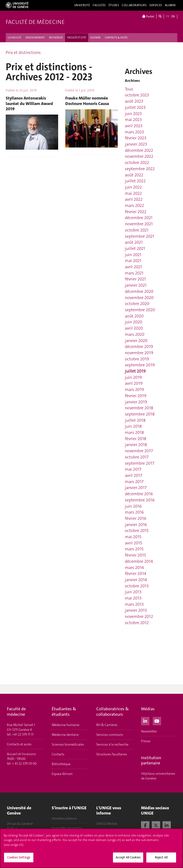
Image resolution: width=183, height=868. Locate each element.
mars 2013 (134, 604)
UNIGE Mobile (107, 824)
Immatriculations (64, 818)
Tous (129, 89)
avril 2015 (133, 543)
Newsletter (149, 731)
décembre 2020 (139, 291)
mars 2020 (135, 334)
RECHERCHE (56, 38)
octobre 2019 (137, 359)
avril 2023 (134, 126)
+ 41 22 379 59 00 (24, 763)
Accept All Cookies (128, 858)
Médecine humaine (66, 725)
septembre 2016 (140, 500)
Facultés (99, 5)
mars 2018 (134, 432)
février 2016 (136, 518)
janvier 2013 (136, 610)
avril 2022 (134, 199)
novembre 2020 (139, 298)
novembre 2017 (139, 451)
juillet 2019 (135, 371)
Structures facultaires (112, 754)
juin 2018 (133, 426)
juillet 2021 (135, 248)
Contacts (58, 754)
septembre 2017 (140, 463)
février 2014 (136, 573)
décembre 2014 (139, 561)
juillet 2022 (135, 181)
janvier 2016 (136, 525)
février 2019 (136, 396)
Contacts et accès (19, 744)
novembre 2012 (139, 616)
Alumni (170, 5)
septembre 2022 (140, 169)
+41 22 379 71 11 (23, 734)
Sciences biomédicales (68, 744)
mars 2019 (134, 389)
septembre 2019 (140, 365)
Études (114, 5)
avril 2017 (133, 475)
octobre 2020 (137, 304)
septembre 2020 (140, 310)
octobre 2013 (137, 586)
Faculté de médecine (35, 22)
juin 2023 (133, 114)
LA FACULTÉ (15, 38)
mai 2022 (133, 193)
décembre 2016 (139, 494)
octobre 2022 (137, 163)
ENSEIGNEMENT (35, 38)
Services (156, 5)
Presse (146, 741)
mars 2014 (134, 568)
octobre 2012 (137, 623)
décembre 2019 (139, 347)
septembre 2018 (140, 414)
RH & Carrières (107, 725)
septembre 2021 (140, 236)
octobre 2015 (137, 531)
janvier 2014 (136, 580)
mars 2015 (134, 549)
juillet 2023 (135, 107)
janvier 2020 (136, 341)
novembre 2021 (139, 224)
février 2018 (136, 439)
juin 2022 (133, 187)
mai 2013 (133, 598)
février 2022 (136, 212)
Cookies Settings (19, 858)
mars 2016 (134, 512)
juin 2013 (133, 592)
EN (173, 16)
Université (82, 5)
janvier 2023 (136, 144)
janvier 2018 (136, 445)
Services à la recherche (112, 744)
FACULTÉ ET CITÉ (77, 38)
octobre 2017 (137, 457)
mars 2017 (134, 482)
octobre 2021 (137, 230)
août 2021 (134, 242)
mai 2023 (133, 120)
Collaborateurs (134, 5)
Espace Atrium (62, 774)
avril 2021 (133, 267)
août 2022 (134, 175)
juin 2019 (133, 377)
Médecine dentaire (65, 735)
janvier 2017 (136, 488)
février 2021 (135, 279)
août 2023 (134, 101)
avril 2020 (134, 328)
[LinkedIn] (145, 721)
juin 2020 (134, 322)
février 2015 (135, 555)
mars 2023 (134, 132)
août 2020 (134, 316)
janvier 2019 (136, 402)
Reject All (161, 858)
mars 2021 (134, 273)
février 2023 (136, 138)
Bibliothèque (61, 764)
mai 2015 (133, 537)
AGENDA (95, 38)
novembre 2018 (139, 408)
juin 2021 (133, 255)
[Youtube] (157, 721)
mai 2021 (133, 261)
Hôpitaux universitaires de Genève (158, 776)
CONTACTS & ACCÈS (116, 38)
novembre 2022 (139, 156)
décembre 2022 (139, 150)
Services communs (110, 735)
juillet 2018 (135, 420)
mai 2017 (133, 469)
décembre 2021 (139, 218)
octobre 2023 (137, 95)
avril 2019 (134, 383)
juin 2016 (133, 506)
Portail (148, 16)
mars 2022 (134, 205)
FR (168, 16)
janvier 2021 (136, 285)
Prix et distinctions (23, 53)
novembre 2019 (139, 353)
